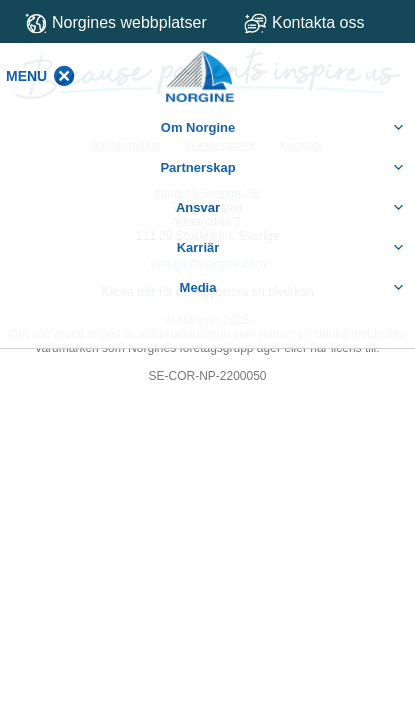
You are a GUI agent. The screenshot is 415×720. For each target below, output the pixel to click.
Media (292, 288)
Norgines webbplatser (116, 23)
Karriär (291, 248)
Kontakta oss (322, 22)
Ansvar (290, 208)
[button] (26, 76)
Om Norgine (283, 128)
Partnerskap (282, 168)
